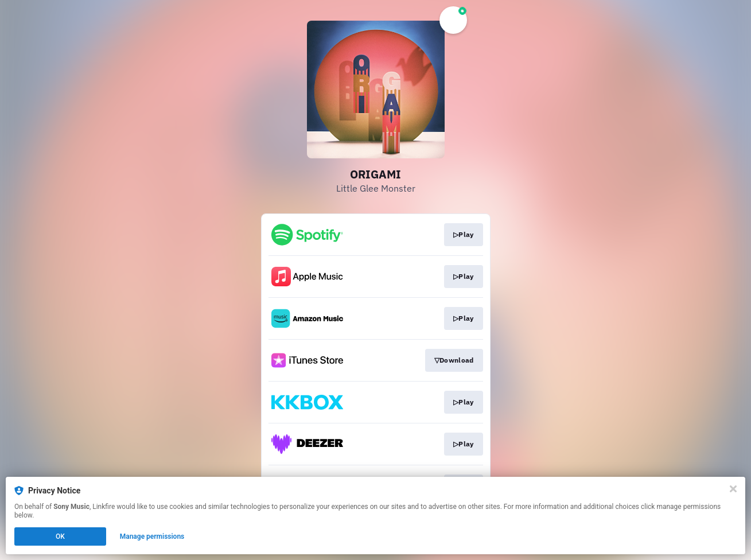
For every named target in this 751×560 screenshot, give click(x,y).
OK (60, 536)
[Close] (733, 489)
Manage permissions (152, 536)
